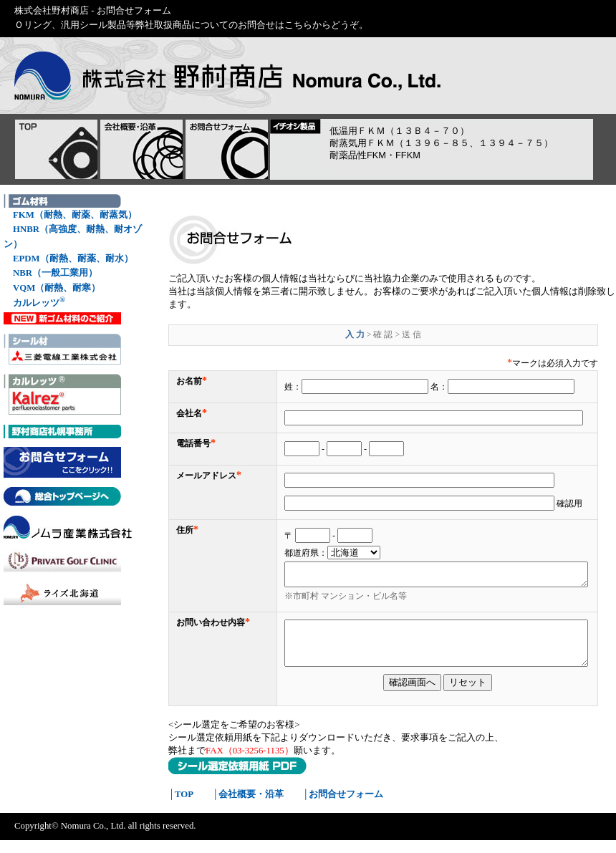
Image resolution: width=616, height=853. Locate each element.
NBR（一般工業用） (55, 273)
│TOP (181, 807)
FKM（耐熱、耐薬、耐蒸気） (75, 215)
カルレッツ (39, 302)
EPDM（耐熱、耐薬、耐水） (73, 259)
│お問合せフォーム (343, 807)
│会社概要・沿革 (248, 807)
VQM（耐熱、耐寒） (57, 288)
